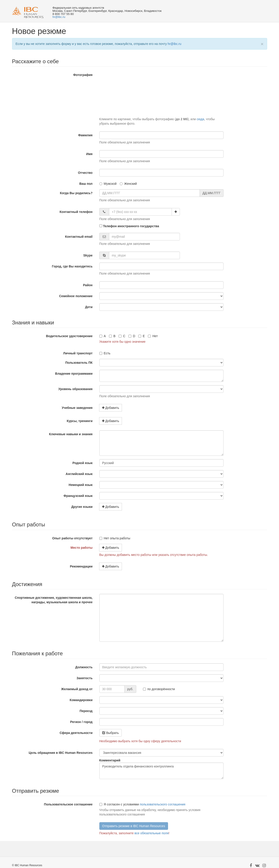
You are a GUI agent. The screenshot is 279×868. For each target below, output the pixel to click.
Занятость (84, 678)
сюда (200, 119)
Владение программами (74, 374)
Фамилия (85, 135)
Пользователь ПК (79, 363)
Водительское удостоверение (69, 336)
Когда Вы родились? (76, 193)
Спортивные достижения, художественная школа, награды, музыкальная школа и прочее (54, 600)
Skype (88, 255)
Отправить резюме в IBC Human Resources (134, 826)
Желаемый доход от (77, 689)
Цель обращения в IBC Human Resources (61, 753)
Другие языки (82, 507)
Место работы (81, 548)
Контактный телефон (76, 212)
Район (88, 285)
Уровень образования (76, 389)
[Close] (262, 44)
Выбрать (111, 733)
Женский (128, 184)
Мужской (108, 184)
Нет (153, 336)
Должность (84, 667)
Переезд (86, 711)
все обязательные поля (151, 833)
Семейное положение (76, 296)
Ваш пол (86, 184)
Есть (105, 353)
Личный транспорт (78, 353)
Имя (89, 154)
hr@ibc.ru (59, 17)
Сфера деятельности (76, 733)
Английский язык (79, 474)
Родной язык (83, 463)
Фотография (83, 75)
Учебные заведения (77, 408)
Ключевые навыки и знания (71, 434)
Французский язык (78, 496)
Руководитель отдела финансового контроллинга (161, 771)
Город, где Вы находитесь (72, 266)
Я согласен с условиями (119, 804)
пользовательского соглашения (163, 804)
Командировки (81, 700)
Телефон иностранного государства (129, 226)
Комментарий (110, 760)
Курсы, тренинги (80, 421)
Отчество (85, 173)
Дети (89, 307)
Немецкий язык (81, 485)
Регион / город (81, 722)
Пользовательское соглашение (68, 804)
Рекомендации (81, 566)
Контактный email (79, 237)
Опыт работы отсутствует (72, 538)
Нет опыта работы (115, 538)
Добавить (111, 408)
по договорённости (159, 689)
